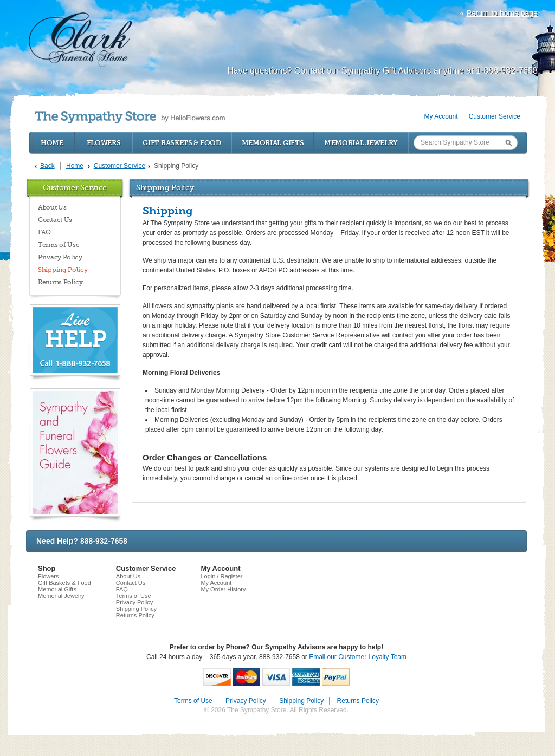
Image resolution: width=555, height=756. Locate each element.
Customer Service (495, 116)
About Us (52, 207)
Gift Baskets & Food (182, 143)
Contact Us (55, 220)
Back (47, 166)
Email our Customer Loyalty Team (358, 657)
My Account (441, 116)
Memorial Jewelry (361, 143)
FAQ (44, 232)
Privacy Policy (60, 257)
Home (52, 143)
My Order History (223, 589)
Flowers (104, 143)
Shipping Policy (63, 270)
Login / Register (221, 576)
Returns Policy (60, 282)
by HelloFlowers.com (130, 117)
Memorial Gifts (273, 143)
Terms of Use (59, 245)
